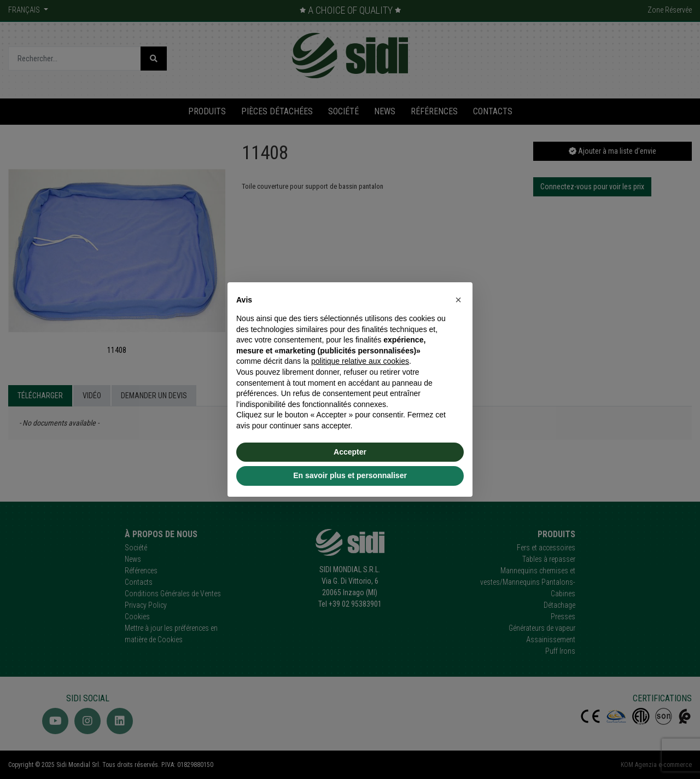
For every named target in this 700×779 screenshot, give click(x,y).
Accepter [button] (350, 452)
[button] (458, 300)
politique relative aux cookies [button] (360, 361)
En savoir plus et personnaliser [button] (350, 475)
